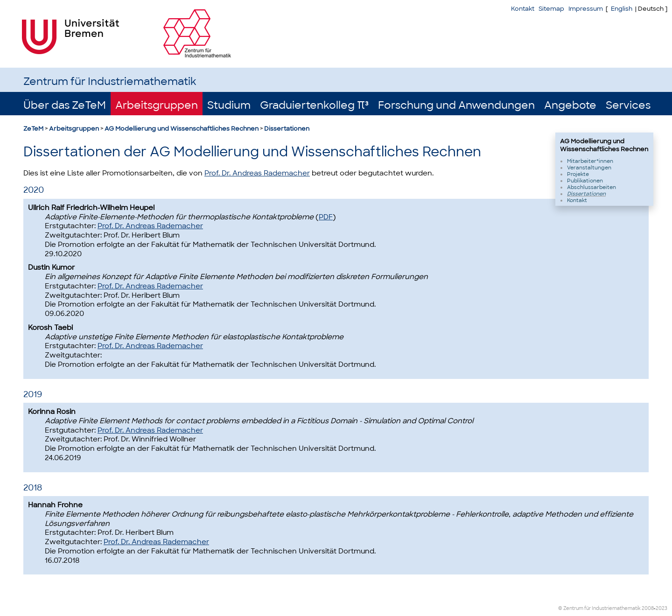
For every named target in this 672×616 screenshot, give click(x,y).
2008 (648, 608)
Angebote (570, 105)
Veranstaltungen (589, 168)
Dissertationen (287, 129)
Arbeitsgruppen (157, 105)
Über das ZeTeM (65, 105)
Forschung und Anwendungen (456, 105)
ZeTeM (33, 129)
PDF (326, 217)
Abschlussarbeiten (591, 187)
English (622, 9)
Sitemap (551, 9)
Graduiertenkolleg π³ (314, 105)
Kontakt (523, 9)
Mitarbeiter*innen (590, 161)
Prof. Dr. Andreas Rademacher (257, 173)
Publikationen (585, 181)
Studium (229, 105)
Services (628, 105)
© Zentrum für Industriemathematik (599, 608)
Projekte (578, 174)
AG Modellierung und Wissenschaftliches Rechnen (182, 129)
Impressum (586, 9)
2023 (661, 608)
